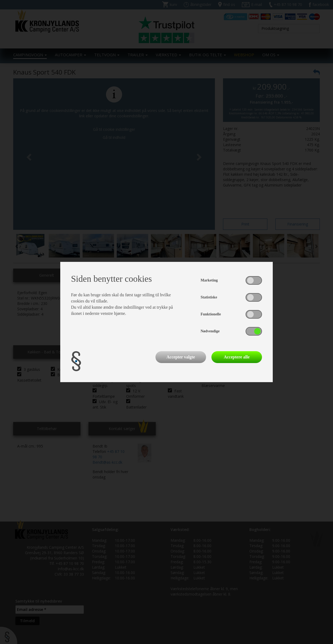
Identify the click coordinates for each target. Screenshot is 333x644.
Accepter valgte (181, 357)
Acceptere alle (237, 357)
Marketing (209, 280)
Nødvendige (210, 331)
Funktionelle (211, 314)
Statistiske (209, 297)
